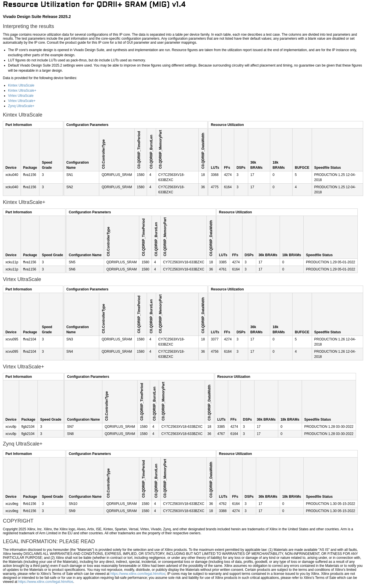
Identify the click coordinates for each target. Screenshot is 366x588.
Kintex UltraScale (21, 85)
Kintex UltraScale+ (22, 91)
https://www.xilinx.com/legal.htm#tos (138, 574)
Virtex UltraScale (21, 96)
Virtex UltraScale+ (22, 101)
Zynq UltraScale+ (21, 106)
